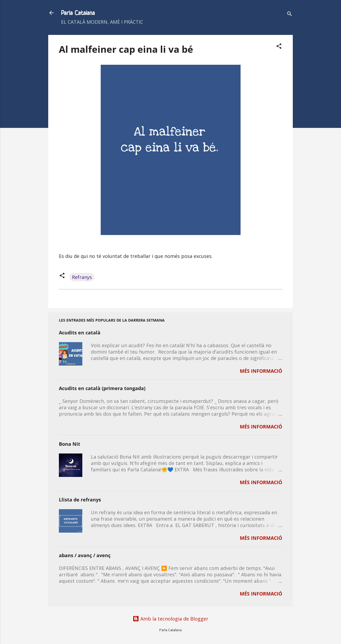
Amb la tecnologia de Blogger (170, 619)
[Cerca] (290, 15)
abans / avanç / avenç (85, 555)
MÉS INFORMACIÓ (261, 371)
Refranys (82, 277)
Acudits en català (80, 333)
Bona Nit (70, 444)
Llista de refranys (80, 500)
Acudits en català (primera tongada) (102, 388)
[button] (279, 47)
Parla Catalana (78, 13)
